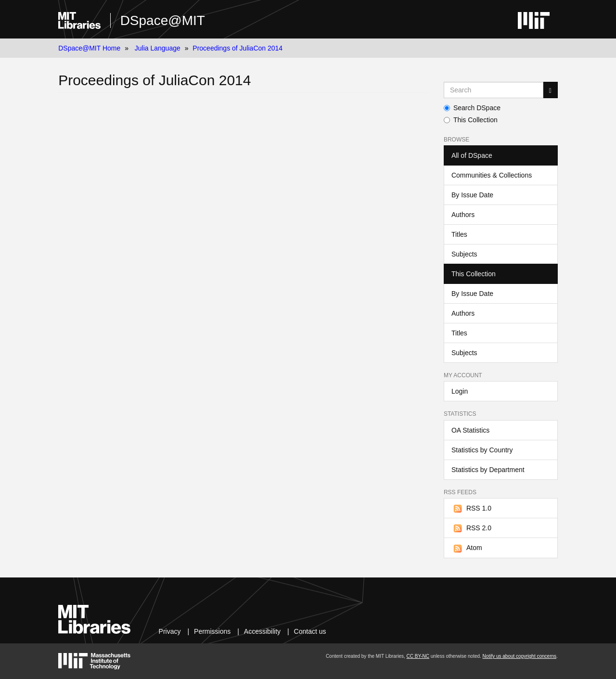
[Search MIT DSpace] (494, 90)
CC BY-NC (418, 656)
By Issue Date (472, 195)
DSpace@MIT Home (89, 48)
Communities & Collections (492, 175)
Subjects (464, 254)
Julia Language (158, 48)
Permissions (212, 631)
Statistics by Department (488, 470)
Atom (467, 548)
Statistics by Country (482, 450)
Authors (463, 215)
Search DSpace (472, 108)
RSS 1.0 (471, 509)
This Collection (471, 120)
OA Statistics (470, 430)
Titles (459, 234)
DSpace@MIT (163, 20)
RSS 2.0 (471, 528)
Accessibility (262, 631)
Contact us (310, 631)
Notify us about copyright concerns (520, 656)
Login (460, 391)
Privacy (170, 631)
